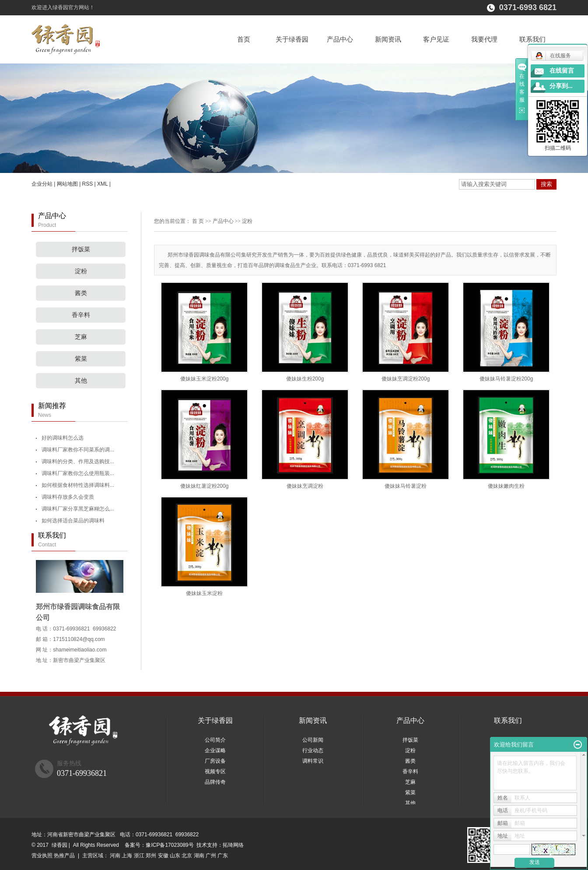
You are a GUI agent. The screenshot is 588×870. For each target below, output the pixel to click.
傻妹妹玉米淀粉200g (205, 379)
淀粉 (81, 271)
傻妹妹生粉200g (305, 379)
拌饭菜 (81, 249)
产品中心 (340, 39)
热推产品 (64, 856)
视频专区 (215, 771)
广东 (223, 856)
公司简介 (215, 740)
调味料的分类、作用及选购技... (78, 461)
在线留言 (562, 71)
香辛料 (81, 315)
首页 (244, 39)
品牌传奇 (215, 782)
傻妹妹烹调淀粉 (305, 486)
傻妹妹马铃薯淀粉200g (506, 379)
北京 (187, 856)
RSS (88, 184)
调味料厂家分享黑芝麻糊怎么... (78, 509)
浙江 (139, 856)
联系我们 (532, 39)
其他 (81, 381)
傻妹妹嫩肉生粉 (506, 486)
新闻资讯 (388, 39)
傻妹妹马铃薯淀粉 (406, 486)
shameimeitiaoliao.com (80, 650)
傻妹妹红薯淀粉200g (205, 486)
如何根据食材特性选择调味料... (78, 485)
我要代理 (484, 39)
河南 (115, 856)
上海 (127, 856)
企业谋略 (215, 750)
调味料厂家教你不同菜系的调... (78, 450)
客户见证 (436, 39)
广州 (211, 856)
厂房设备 (215, 761)
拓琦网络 (233, 845)
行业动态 (313, 750)
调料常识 (313, 761)
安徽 (163, 856)
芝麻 (81, 337)
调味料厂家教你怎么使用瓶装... (78, 473)
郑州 (151, 856)
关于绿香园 (292, 39)
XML (102, 184)
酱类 (81, 293)
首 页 (198, 221)
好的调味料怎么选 (63, 438)
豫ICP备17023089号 (170, 845)
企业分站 (42, 184)
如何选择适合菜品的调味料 (73, 521)
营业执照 (42, 856)
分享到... (561, 86)
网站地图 (67, 184)
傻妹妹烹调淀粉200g (406, 379)
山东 (175, 856)
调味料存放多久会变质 (68, 497)
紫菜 (81, 359)
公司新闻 (313, 740)
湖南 (199, 856)
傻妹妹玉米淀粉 (204, 593)
